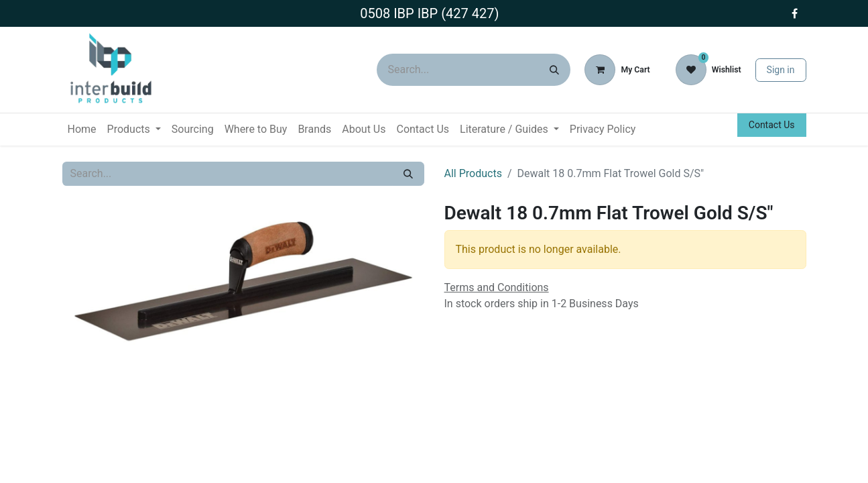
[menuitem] (82, 129)
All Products (473, 173)
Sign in (781, 70)
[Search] (554, 70)
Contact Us (772, 125)
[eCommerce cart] (617, 70)
